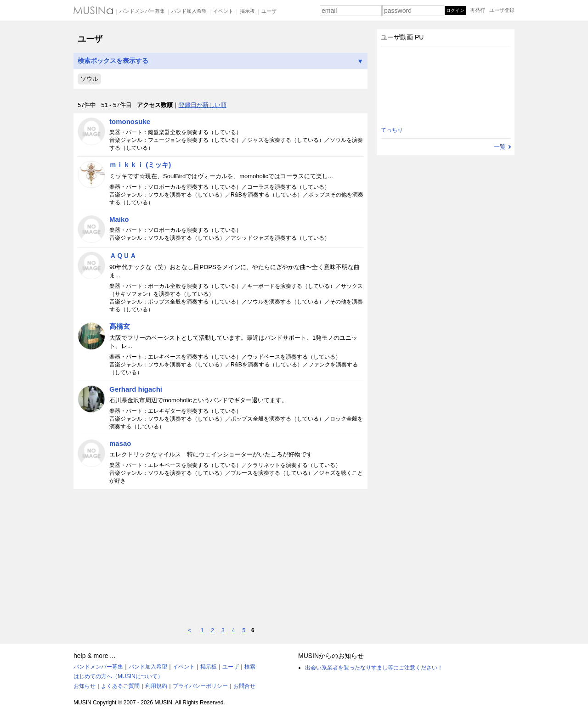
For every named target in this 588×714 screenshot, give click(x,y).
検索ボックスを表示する (220, 61)
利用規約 (156, 686)
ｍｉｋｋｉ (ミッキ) (140, 165)
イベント (223, 11)
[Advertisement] (220, 557)
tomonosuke (130, 121)
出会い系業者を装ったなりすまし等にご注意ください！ (374, 668)
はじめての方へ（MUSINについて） (118, 676)
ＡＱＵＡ (123, 256)
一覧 (500, 147)
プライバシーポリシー (200, 686)
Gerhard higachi (136, 389)
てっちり (392, 130)
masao (120, 443)
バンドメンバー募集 (142, 11)
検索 (250, 667)
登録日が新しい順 (203, 105)
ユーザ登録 (502, 10)
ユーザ (269, 11)
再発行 (478, 10)
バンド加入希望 (189, 11)
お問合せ (244, 686)
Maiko (119, 219)
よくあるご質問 (120, 686)
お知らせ (85, 686)
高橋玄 (120, 326)
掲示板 (247, 11)
